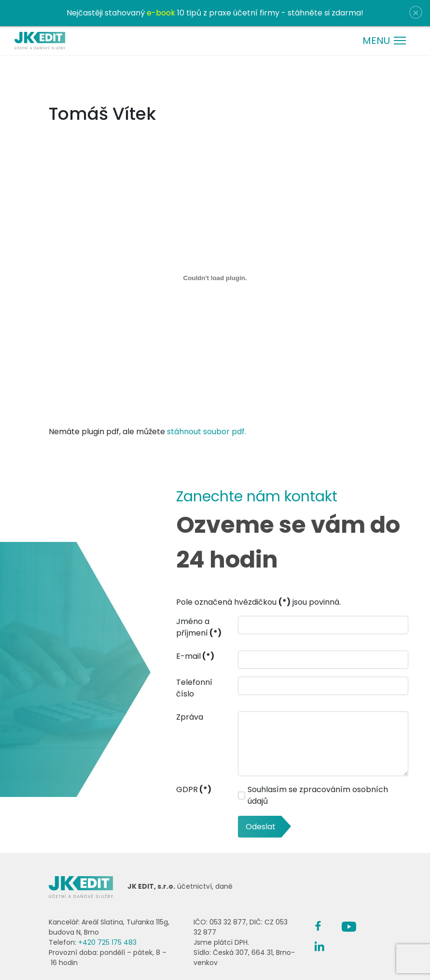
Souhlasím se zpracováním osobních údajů (318, 795)
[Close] (416, 12)
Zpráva (190, 717)
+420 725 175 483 (107, 942)
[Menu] (384, 41)
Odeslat (261, 827)
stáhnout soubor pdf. (207, 432)
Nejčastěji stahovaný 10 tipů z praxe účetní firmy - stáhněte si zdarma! (215, 13)
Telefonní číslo (194, 688)
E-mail (195, 656)
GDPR (194, 789)
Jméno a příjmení (199, 627)
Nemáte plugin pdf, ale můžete (215, 426)
